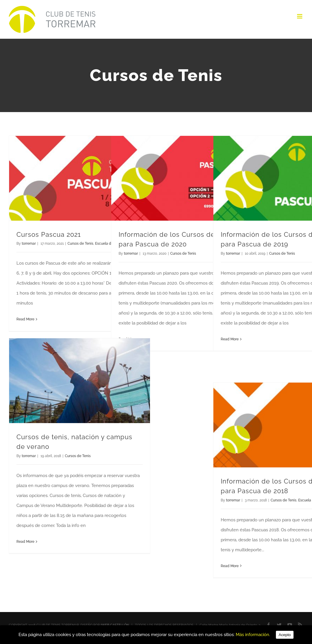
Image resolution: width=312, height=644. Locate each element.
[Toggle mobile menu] (300, 16)
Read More (25, 319)
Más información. (253, 635)
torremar (29, 244)
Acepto (285, 635)
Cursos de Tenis (80, 244)
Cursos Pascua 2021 (49, 234)
